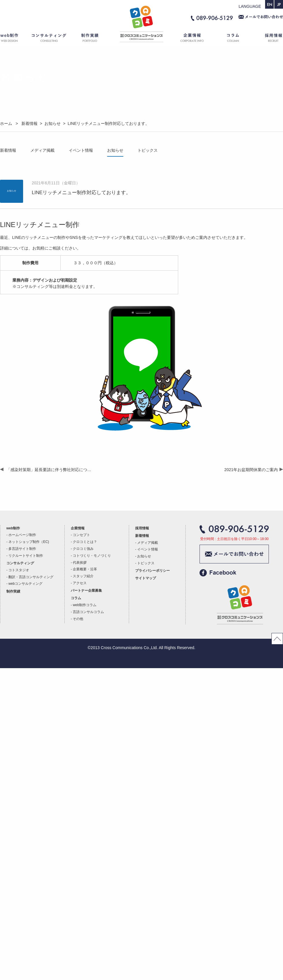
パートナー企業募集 (86, 591)
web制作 (13, 39)
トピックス (148, 150)
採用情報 (269, 39)
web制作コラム (85, 605)
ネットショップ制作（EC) (29, 542)
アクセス (80, 583)
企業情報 (189, 39)
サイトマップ (146, 578)
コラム (234, 39)
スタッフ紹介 (83, 576)
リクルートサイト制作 (26, 556)
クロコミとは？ (85, 542)
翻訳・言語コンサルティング (31, 577)
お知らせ (115, 150)
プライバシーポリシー (152, 571)
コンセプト (81, 535)
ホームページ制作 (22, 535)
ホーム (141, 39)
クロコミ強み (83, 549)
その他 (78, 619)
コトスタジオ (19, 570)
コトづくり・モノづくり (92, 556)
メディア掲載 (42, 150)
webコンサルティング (25, 584)
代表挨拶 (80, 563)
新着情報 (8, 150)
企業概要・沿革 (85, 569)
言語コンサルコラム (88, 612)
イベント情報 (81, 150)
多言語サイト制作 (22, 549)
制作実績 (95, 39)
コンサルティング (49, 39)
